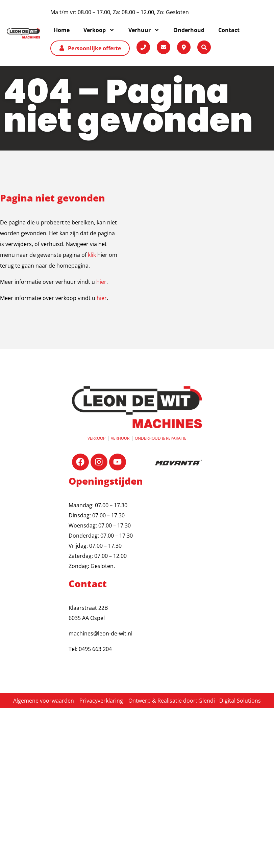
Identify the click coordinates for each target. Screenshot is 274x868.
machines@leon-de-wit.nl (101, 633)
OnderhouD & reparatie (161, 438)
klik (92, 255)
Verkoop (96, 438)
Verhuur (120, 438)
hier (101, 282)
